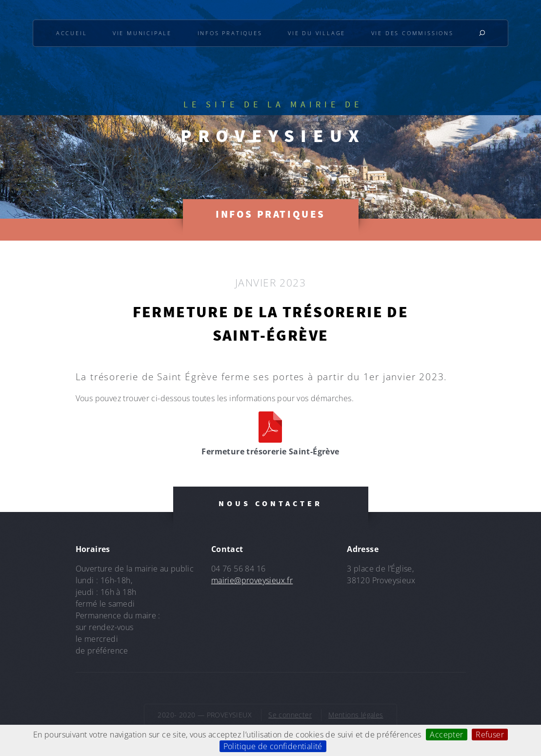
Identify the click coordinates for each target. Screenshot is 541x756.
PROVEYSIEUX (273, 136)
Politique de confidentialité (273, 746)
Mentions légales (356, 715)
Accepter (446, 735)
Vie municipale (142, 33)
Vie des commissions (412, 33)
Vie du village (317, 33)
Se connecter (290, 715)
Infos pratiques (230, 33)
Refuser (490, 735)
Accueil (72, 33)
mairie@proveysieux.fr (252, 580)
